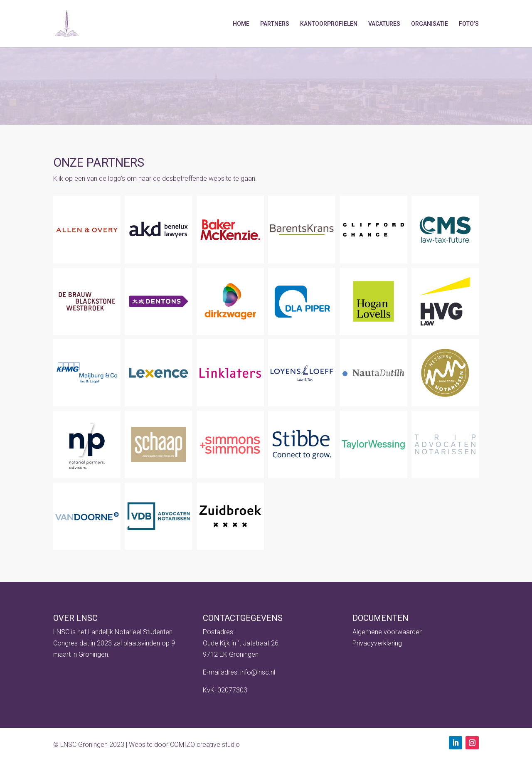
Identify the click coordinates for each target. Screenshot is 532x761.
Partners (275, 24)
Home (241, 24)
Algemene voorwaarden (388, 632)
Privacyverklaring (377, 643)
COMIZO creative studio (205, 745)
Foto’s (469, 24)
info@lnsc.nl (258, 672)
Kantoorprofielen (329, 24)
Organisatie (430, 24)
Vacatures (384, 24)
